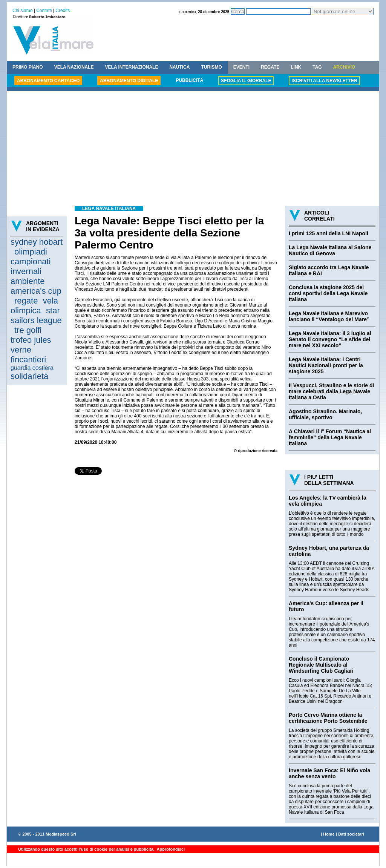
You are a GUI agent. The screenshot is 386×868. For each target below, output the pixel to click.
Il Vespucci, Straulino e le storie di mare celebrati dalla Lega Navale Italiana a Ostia (331, 391)
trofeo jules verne (31, 345)
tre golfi (28, 330)
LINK (296, 67)
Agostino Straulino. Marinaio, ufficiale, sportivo (325, 414)
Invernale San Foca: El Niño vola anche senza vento (329, 773)
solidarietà (29, 376)
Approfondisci (170, 849)
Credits (63, 11)
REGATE (270, 67)
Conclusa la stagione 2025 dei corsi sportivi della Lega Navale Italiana (328, 293)
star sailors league (36, 315)
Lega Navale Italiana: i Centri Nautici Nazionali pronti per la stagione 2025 (326, 365)
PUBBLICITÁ (189, 80)
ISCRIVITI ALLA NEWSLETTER (324, 81)
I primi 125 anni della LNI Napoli (329, 233)
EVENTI (241, 67)
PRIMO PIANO (28, 67)
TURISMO (211, 67)
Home (329, 834)
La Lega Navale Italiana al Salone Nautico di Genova (330, 250)
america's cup (36, 291)
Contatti (44, 11)
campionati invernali (31, 266)
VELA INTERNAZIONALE (132, 67)
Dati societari (351, 834)
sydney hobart (37, 242)
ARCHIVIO (344, 67)
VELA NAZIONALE (74, 67)
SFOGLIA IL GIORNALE (246, 81)
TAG (317, 67)
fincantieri (28, 360)
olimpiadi (31, 252)
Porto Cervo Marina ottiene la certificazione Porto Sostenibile (328, 718)
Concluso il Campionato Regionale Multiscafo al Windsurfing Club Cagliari (321, 665)
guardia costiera (32, 368)
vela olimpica (34, 306)
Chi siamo (22, 11)
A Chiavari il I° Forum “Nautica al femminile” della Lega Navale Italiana (330, 437)
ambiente (28, 281)
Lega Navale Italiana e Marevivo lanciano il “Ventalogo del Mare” (329, 316)
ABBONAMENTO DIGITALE (129, 81)
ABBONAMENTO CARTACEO (48, 81)
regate (26, 301)
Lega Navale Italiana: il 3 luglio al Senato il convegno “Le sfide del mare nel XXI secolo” (330, 339)
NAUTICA (179, 67)
